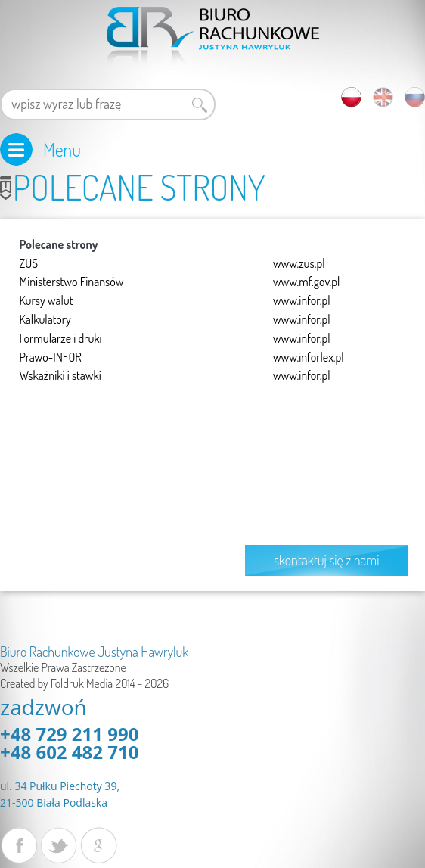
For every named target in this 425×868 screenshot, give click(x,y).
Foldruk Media (82, 683)
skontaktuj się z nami (326, 560)
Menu (62, 149)
